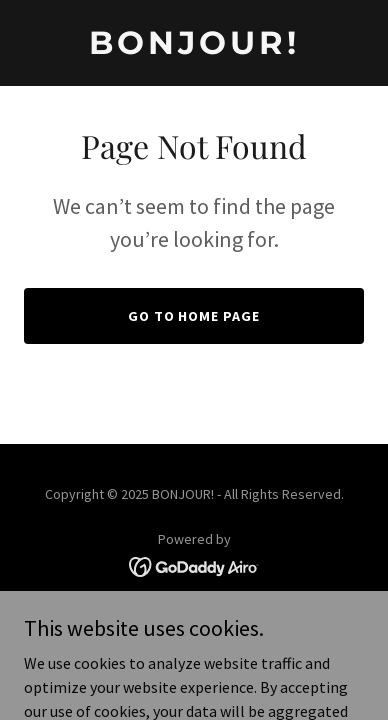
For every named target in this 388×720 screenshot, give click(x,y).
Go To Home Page (194, 316)
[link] (194, 48)
